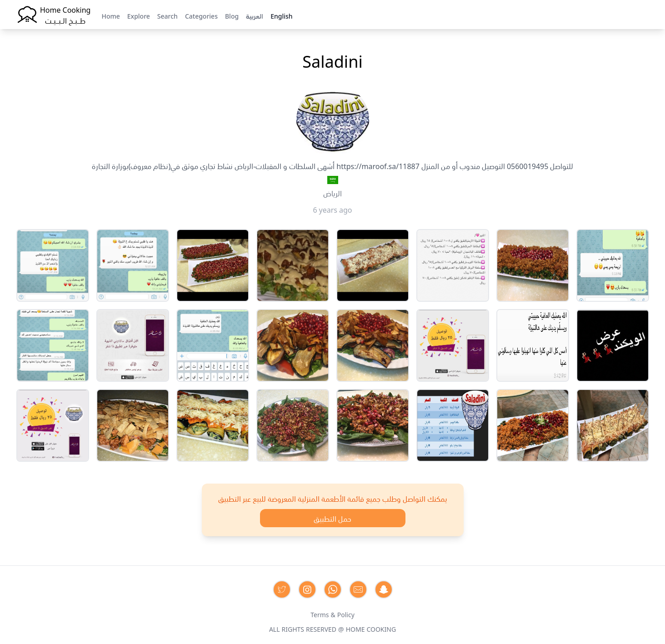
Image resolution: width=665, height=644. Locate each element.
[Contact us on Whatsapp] (333, 589)
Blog (232, 15)
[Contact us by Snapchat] (384, 589)
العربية (255, 15)
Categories (201, 15)
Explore (139, 15)
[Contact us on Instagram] (307, 589)
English (281, 15)
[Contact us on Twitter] (282, 589)
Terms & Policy (332, 614)
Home (110, 15)
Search (167, 15)
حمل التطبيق (332, 518)
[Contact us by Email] (358, 589)
